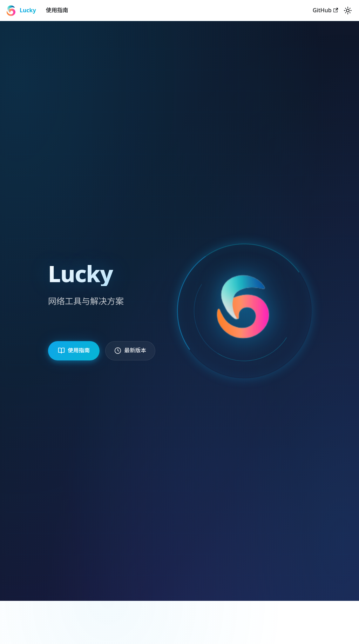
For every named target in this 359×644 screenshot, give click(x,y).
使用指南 (57, 10)
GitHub (325, 10)
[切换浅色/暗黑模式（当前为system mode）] (348, 11)
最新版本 (136, 351)
